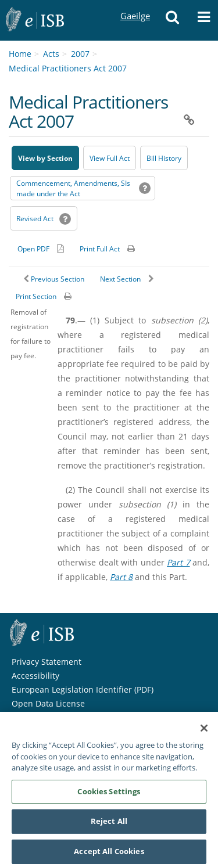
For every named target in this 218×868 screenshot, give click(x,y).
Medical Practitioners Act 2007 (68, 68)
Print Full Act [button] (100, 249)
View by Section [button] (45, 158)
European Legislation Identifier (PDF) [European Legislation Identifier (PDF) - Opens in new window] (83, 689)
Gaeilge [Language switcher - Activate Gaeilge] (135, 5)
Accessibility (35, 676)
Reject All (109, 824)
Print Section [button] (36, 296)
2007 (80, 54)
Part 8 (121, 577)
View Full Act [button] (110, 158)
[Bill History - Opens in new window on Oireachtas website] (164, 158)
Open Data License (48, 703)
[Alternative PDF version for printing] (41, 248)
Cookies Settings (109, 794)
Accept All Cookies (109, 855)
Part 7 (178, 562)
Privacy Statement (47, 662)
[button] (172, 20)
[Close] (204, 732)
